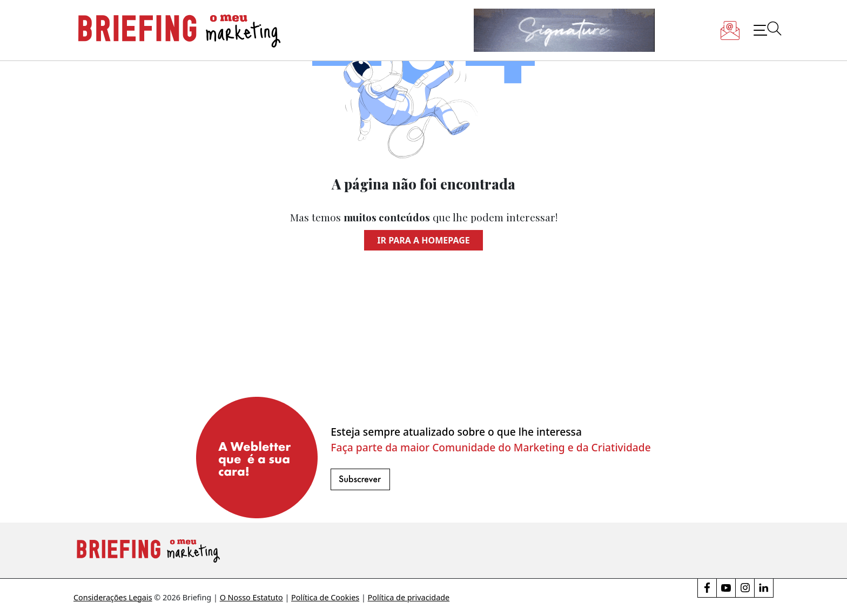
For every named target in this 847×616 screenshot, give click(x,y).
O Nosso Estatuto (251, 597)
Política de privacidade (409, 597)
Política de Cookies (325, 597)
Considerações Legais (113, 597)
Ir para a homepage (423, 240)
